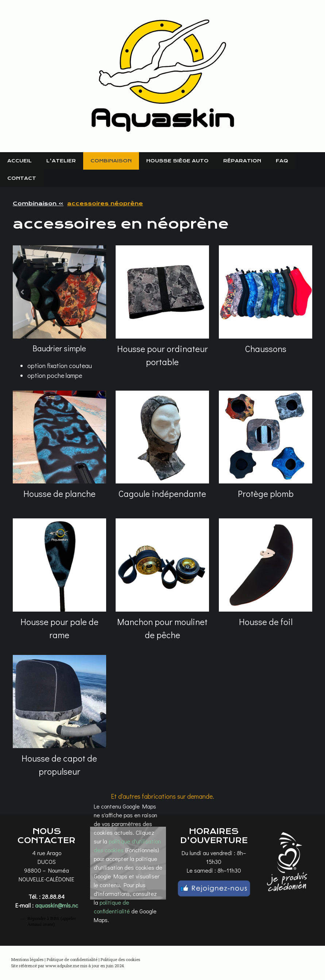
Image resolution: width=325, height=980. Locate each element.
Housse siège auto (177, 161)
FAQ (282, 161)
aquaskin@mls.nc (57, 905)
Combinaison (111, 161)
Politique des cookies (120, 959)
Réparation (242, 161)
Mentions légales (27, 959)
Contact (22, 178)
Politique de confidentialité (72, 959)
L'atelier (61, 161)
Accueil (20, 161)
